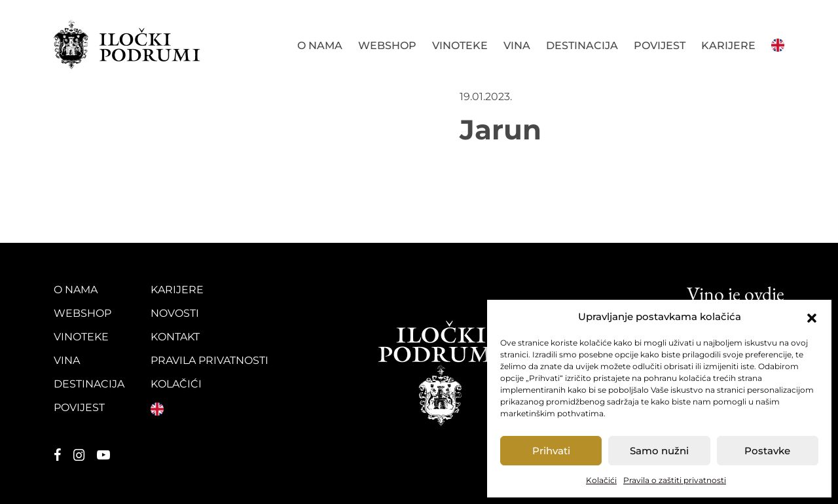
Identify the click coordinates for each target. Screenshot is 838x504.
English (778, 44)
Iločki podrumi (128, 45)
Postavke (767, 451)
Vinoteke (460, 45)
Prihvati (551, 451)
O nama (320, 45)
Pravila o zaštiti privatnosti (675, 480)
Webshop (387, 45)
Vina (517, 45)
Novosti (175, 313)
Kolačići (601, 480)
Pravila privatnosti (209, 360)
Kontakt (175, 337)
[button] (812, 317)
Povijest (660, 45)
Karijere (728, 45)
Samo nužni (659, 451)
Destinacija (582, 45)
